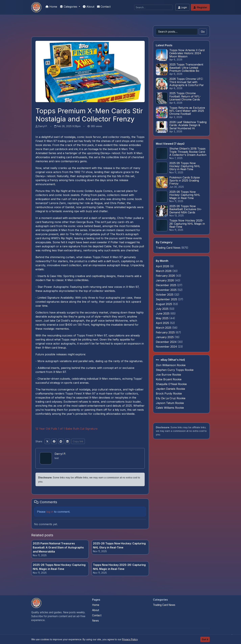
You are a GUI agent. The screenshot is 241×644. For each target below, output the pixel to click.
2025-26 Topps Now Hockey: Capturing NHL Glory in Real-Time (119, 545)
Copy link (78, 441)
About (89, 7)
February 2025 (166, 332)
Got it (205, 639)
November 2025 (167, 290)
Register (200, 7)
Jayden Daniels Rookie (170, 389)
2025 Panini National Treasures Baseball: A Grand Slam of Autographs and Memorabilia (58, 547)
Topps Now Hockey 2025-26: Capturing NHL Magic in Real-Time (119, 567)
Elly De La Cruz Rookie (171, 398)
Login (183, 7)
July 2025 (163, 309)
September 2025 (167, 299)
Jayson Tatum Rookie (170, 403)
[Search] (153, 7)
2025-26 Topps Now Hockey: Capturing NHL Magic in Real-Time (59, 567)
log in (50, 512)
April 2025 (163, 323)
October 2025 (165, 295)
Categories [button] (69, 7)
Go (203, 32)
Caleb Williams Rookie (170, 408)
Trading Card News (168, 248)
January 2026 (165, 280)
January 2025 (165, 337)
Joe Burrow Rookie (168, 375)
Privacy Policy (130, 639)
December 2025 (166, 285)
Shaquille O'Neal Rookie (171, 384)
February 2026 (166, 276)
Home (51, 7)
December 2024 (167, 342)
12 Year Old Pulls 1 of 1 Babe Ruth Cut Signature (67, 429)
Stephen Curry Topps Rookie (175, 370)
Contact (104, 7)
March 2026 (164, 271)
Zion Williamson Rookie (171, 365)
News (95, 621)
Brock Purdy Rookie (169, 393)
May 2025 (163, 318)
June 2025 (163, 313)
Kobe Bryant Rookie (169, 379)
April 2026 (163, 266)
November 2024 (167, 347)
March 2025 (164, 328)
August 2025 (164, 304)
